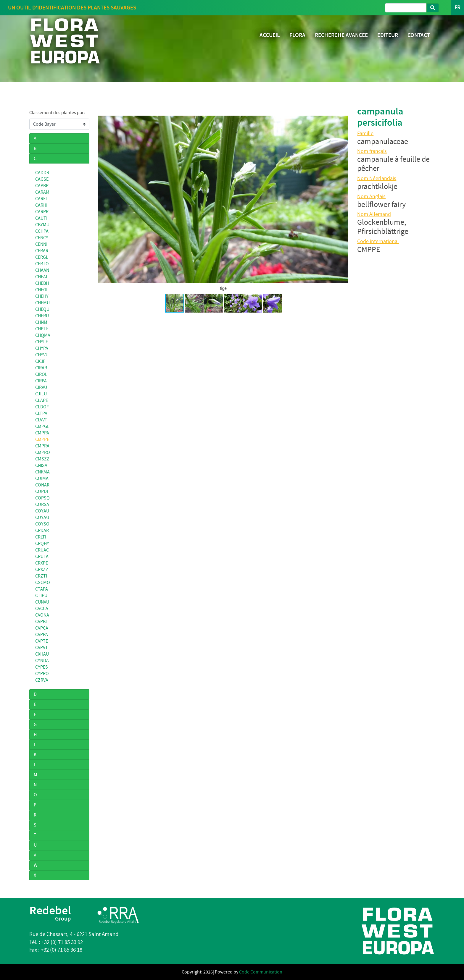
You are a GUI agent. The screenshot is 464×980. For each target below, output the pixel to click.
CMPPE (42, 439)
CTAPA (42, 589)
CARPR (42, 212)
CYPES (42, 667)
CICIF (40, 361)
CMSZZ (42, 459)
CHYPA (42, 348)
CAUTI (41, 218)
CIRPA (41, 381)
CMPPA (42, 433)
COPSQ (42, 498)
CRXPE (42, 563)
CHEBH (42, 283)
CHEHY (42, 296)
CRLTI (41, 537)
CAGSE (42, 179)
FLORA (297, 35)
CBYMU (42, 225)
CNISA (41, 465)
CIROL (41, 374)
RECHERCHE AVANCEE (341, 35)
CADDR (42, 173)
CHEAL (42, 277)
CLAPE (42, 400)
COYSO (42, 524)
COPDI (42, 491)
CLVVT (41, 420)
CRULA (42, 557)
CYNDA (42, 661)
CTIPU (41, 596)
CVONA (42, 615)
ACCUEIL (270, 35)
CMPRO (43, 452)
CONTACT (419, 35)
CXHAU (42, 654)
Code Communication (261, 972)
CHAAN (42, 270)
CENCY (42, 238)
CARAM (42, 192)
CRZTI (41, 576)
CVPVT (42, 648)
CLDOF (42, 407)
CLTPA (41, 413)
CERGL (42, 257)
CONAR (42, 485)
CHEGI (41, 290)
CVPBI (41, 622)
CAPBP (42, 186)
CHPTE (42, 329)
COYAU (42, 511)
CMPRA (42, 446)
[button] (104, 199)
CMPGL (42, 426)
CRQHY (42, 544)
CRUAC (42, 550)
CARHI (41, 205)
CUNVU (42, 602)
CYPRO (42, 674)
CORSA (42, 504)
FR (457, 8)
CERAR (42, 251)
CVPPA (42, 635)
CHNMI (42, 322)
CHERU (42, 316)
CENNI (41, 244)
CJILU (41, 394)
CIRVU (41, 387)
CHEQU (42, 309)
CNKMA (42, 472)
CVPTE (42, 641)
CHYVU (42, 355)
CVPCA (42, 628)
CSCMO (43, 583)
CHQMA (43, 335)
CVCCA (42, 609)
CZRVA (42, 680)
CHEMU (42, 303)
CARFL (42, 199)
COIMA (42, 478)
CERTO (42, 264)
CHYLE (42, 342)
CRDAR (42, 531)
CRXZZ (42, 570)
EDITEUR (388, 35)
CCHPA (42, 231)
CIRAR (41, 368)
